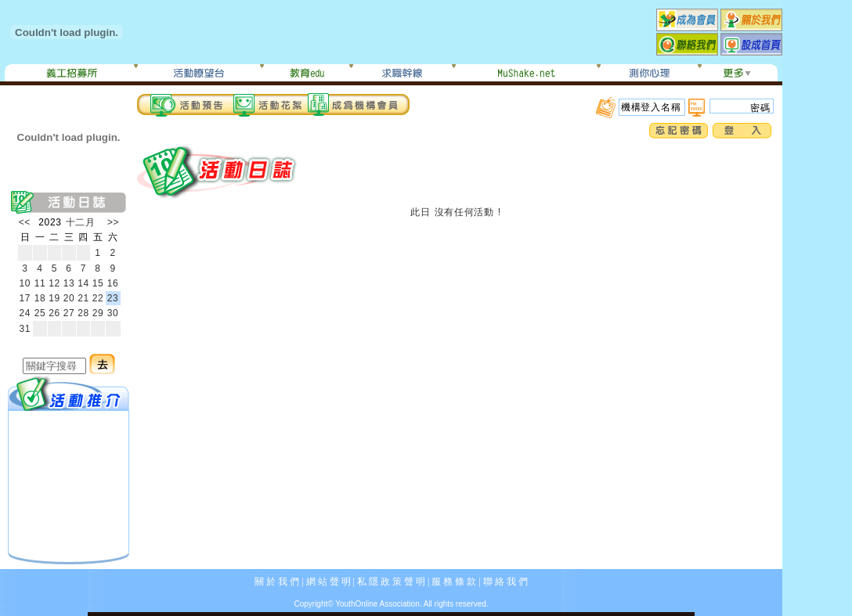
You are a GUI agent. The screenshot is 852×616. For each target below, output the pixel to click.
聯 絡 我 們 (505, 582)
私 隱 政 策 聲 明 (391, 582)
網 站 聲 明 (329, 582)
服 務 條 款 (454, 582)
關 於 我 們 (277, 582)
